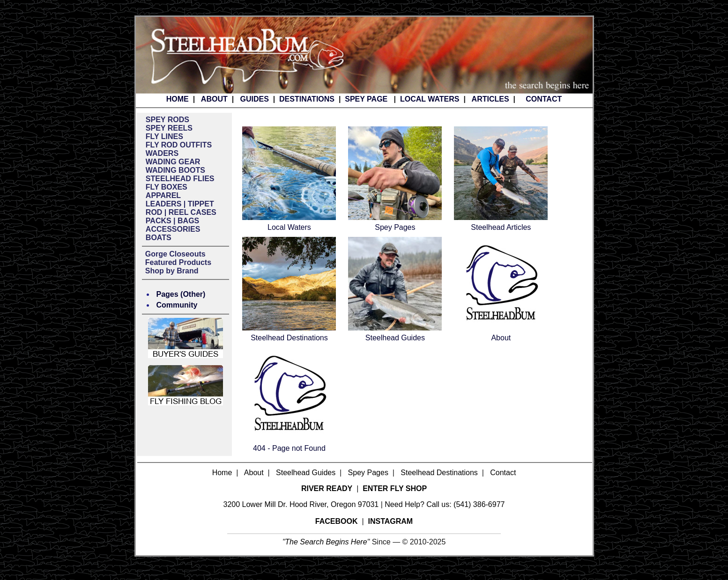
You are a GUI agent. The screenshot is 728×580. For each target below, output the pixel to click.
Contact (503, 473)
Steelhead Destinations (289, 338)
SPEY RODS (167, 120)
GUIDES (254, 99)
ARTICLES (490, 99)
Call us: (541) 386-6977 (465, 504)
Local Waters (289, 227)
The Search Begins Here (326, 542)
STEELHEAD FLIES (180, 179)
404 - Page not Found (289, 448)
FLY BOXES (167, 187)
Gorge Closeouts (175, 254)
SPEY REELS (169, 128)
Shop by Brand (172, 271)
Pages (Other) (181, 294)
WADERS (162, 153)
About (501, 338)
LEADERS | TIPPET (180, 204)
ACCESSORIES (173, 229)
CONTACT (544, 99)
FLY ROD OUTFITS (179, 145)
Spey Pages (395, 227)
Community (177, 305)
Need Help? (405, 504)
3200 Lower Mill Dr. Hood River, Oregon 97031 (301, 504)
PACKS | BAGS (172, 221)
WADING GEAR (173, 162)
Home (222, 473)
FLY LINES (164, 136)
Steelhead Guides (395, 338)
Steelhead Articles (501, 227)
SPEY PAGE (366, 99)
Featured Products (178, 262)
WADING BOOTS (175, 170)
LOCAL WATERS (430, 99)
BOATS (159, 238)
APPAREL (163, 195)
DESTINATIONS (307, 99)
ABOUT (214, 99)
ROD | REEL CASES (181, 212)
